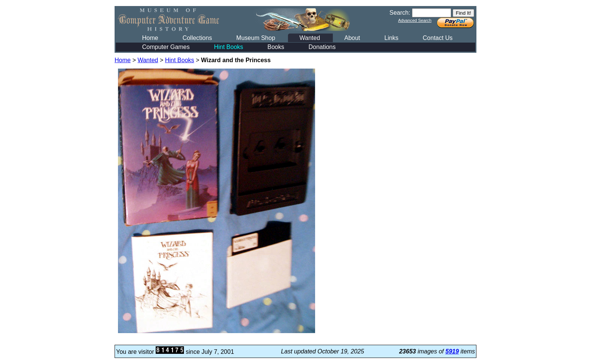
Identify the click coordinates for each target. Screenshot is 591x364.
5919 (452, 351)
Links (391, 38)
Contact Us (438, 38)
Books (276, 47)
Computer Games (166, 47)
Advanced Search (415, 20)
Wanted (310, 38)
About (352, 38)
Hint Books (229, 47)
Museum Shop (256, 38)
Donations (322, 47)
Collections (197, 38)
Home (150, 38)
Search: (400, 13)
